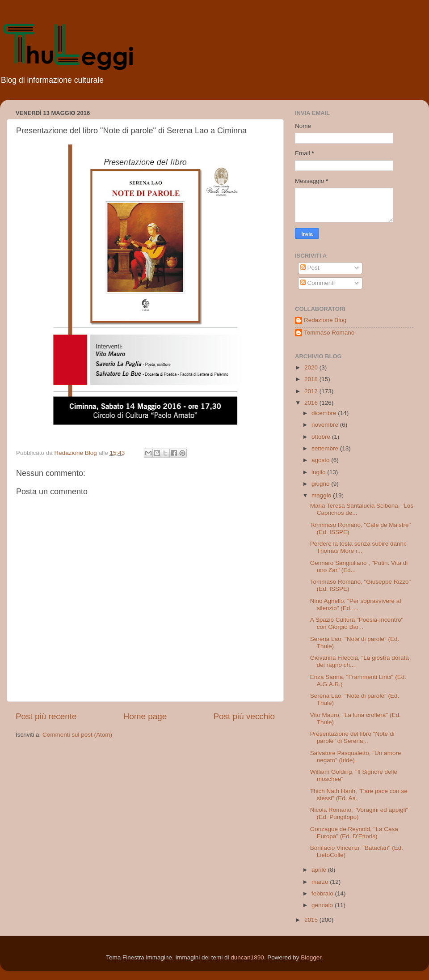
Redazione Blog (325, 320)
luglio (319, 472)
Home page (145, 716)
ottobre (322, 437)
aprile (320, 870)
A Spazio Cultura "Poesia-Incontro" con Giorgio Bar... (357, 623)
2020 (312, 367)
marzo (321, 882)
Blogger (311, 957)
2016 (312, 403)
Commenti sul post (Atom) (77, 735)
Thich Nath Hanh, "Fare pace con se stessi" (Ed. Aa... (359, 795)
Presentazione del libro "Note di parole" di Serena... (352, 737)
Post (310, 268)
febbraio (323, 893)
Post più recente (46, 716)
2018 (312, 379)
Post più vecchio (244, 716)
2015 (312, 920)
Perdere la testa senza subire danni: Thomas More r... (358, 547)
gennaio (323, 905)
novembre (326, 425)
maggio (322, 495)
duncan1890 (247, 957)
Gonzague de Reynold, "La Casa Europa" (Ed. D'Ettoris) (354, 833)
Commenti (318, 283)
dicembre (325, 413)
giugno (321, 484)
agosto (321, 460)
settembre (326, 448)
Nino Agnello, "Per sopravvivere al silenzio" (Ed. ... (356, 605)
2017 (312, 391)
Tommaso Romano (329, 333)
